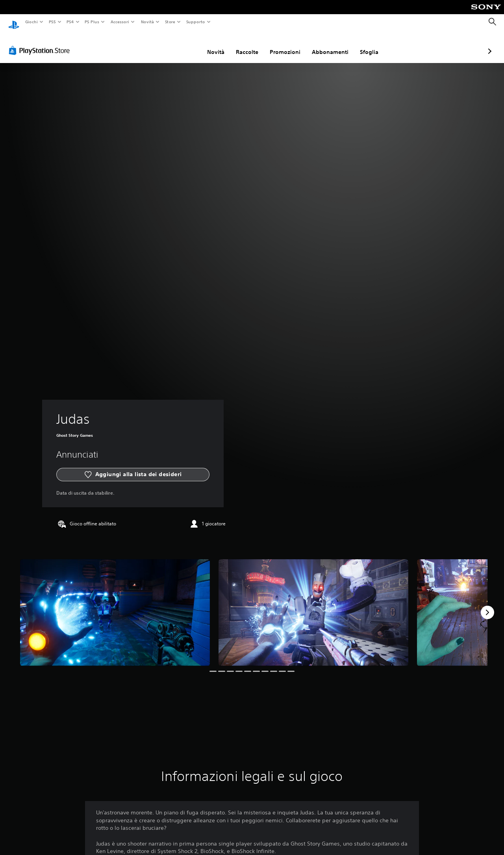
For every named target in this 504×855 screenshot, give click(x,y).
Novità (147, 22)
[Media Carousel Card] (115, 605)
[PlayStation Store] (41, 43)
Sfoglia (327, 45)
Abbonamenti (288, 45)
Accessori (120, 22)
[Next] (487, 605)
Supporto (196, 22)
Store (170, 22)
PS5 (53, 22)
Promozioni (243, 45)
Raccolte (205, 45)
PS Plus (92, 22)
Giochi (31, 22)
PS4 (70, 22)
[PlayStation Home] (14, 22)
